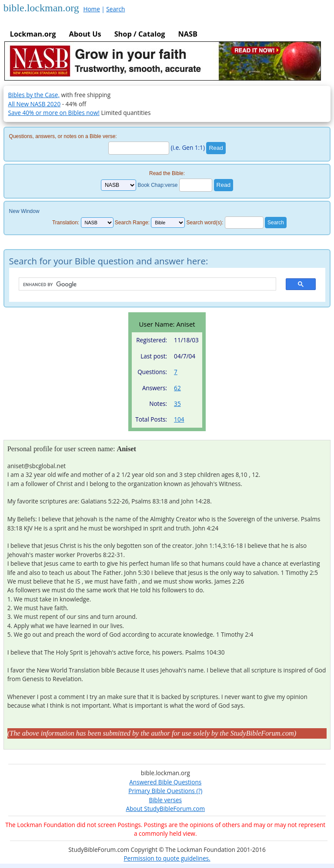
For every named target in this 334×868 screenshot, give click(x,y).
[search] (143, 284)
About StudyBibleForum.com (165, 809)
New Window (24, 211)
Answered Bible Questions (165, 782)
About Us (85, 34)
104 (179, 419)
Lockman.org (33, 34)
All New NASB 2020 (35, 104)
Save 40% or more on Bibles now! (54, 113)
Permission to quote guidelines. (167, 858)
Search (115, 9)
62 (177, 388)
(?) (199, 791)
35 (177, 404)
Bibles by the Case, (34, 95)
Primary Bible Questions (162, 791)
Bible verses (165, 800)
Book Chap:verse (157, 185)
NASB (187, 34)
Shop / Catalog (140, 34)
